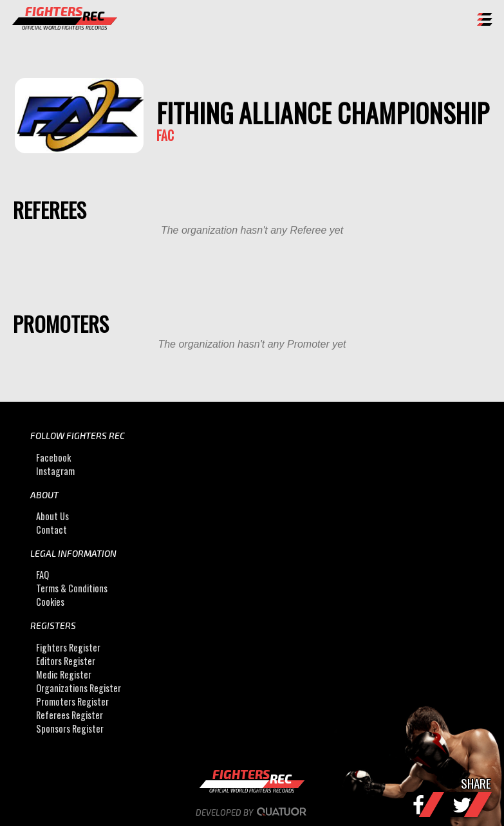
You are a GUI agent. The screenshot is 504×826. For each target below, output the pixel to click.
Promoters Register (72, 701)
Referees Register (70, 715)
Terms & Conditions (72, 588)
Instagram (55, 471)
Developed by (252, 812)
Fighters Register (68, 647)
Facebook (53, 457)
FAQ (42, 575)
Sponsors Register (70, 728)
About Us (52, 516)
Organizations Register (79, 688)
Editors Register (66, 661)
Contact (51, 530)
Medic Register (64, 674)
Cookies (50, 602)
